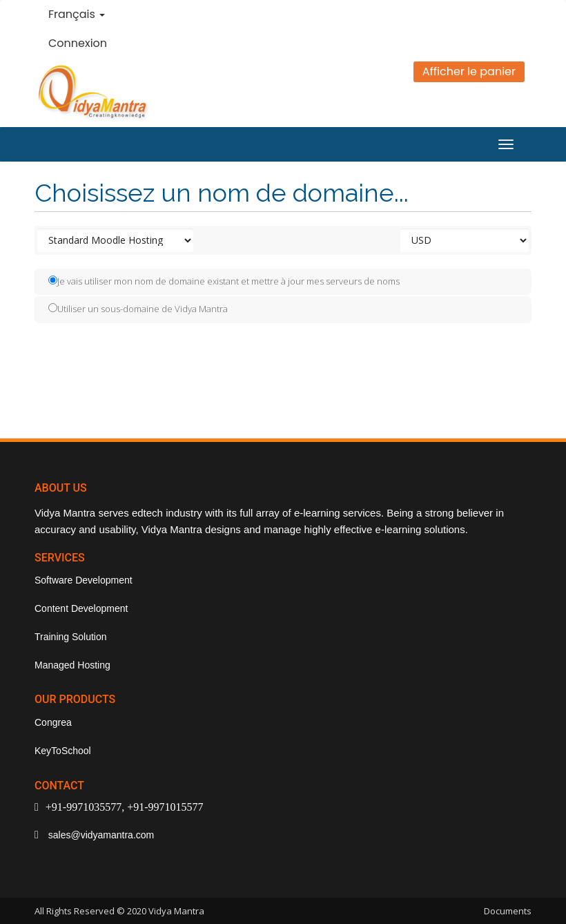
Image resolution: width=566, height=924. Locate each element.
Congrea (53, 722)
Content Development (81, 608)
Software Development (84, 580)
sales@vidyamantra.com (100, 835)
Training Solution (71, 637)
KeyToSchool (63, 751)
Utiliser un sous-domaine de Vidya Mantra (138, 309)
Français (77, 14)
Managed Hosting (72, 665)
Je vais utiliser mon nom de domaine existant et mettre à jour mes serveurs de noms (224, 281)
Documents (508, 911)
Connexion (78, 43)
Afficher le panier (469, 71)
